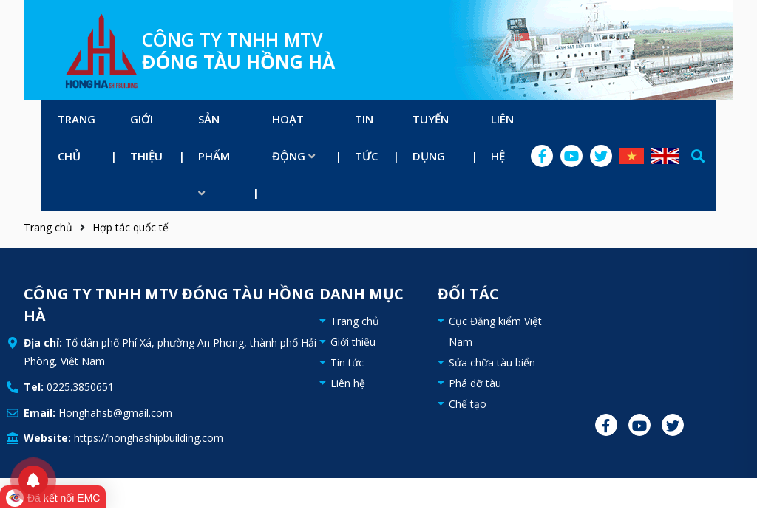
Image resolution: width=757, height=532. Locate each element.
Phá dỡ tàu (475, 383)
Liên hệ (502, 137)
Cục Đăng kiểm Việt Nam (495, 331)
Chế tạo (468, 404)
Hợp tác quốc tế (130, 227)
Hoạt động (293, 137)
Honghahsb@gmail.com (115, 413)
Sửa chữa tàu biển (492, 362)
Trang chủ (77, 137)
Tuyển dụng (431, 137)
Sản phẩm (214, 155)
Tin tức (366, 137)
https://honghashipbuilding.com (149, 438)
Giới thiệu (146, 137)
